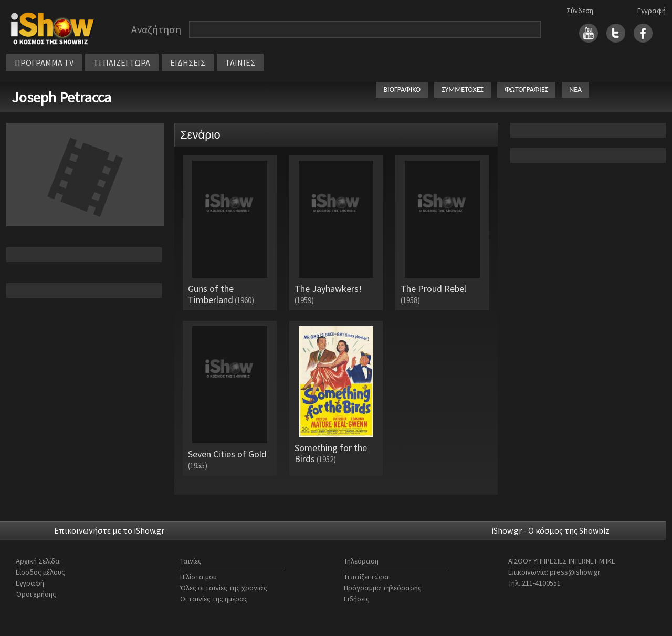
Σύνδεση (580, 11)
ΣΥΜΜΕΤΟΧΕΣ (463, 90)
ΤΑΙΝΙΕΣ (240, 62)
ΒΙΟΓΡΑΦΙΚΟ (402, 90)
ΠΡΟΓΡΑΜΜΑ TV (44, 62)
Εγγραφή (652, 11)
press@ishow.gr (575, 572)
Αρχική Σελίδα (38, 561)
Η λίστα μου (198, 577)
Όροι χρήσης (36, 594)
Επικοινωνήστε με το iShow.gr (109, 530)
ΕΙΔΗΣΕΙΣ (188, 62)
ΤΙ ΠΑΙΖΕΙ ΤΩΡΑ (122, 62)
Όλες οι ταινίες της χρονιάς (224, 588)
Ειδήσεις (357, 599)
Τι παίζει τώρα (366, 577)
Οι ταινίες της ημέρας (214, 599)
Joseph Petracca (61, 97)
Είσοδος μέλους (40, 572)
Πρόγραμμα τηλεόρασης (383, 588)
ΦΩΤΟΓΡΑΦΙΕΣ (526, 90)
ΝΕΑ (575, 90)
